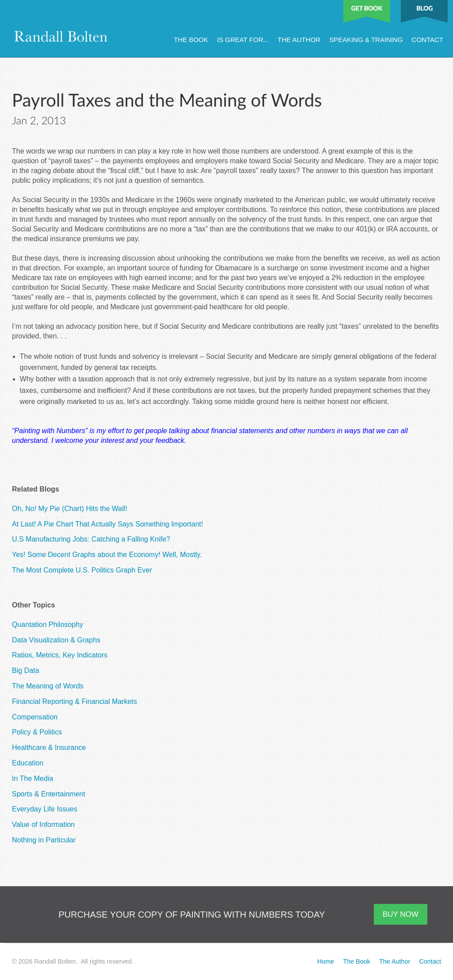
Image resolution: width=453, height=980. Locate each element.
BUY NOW (401, 914)
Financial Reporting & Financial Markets (75, 701)
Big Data (25, 671)
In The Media (33, 778)
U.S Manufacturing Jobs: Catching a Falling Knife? (91, 539)
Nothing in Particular (44, 840)
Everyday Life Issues (45, 809)
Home (326, 961)
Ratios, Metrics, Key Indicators (60, 655)
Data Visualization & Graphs (56, 640)
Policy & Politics (37, 732)
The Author (299, 40)
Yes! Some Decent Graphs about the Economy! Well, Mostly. (107, 555)
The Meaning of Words (48, 686)
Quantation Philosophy (48, 625)
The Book (191, 40)
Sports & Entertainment (48, 794)
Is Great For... (243, 40)
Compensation (35, 717)
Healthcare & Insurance (49, 747)
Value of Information (43, 824)
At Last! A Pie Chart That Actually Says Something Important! (107, 524)
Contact (428, 40)
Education (28, 763)
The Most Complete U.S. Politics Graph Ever (82, 570)
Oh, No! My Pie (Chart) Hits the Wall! (70, 509)
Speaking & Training (366, 40)
